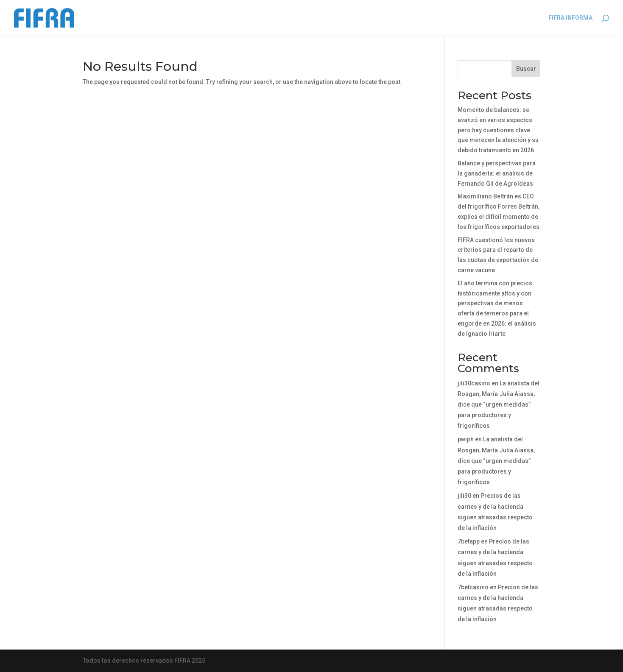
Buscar (526, 69)
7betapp (469, 541)
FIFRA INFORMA (570, 18)
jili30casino (474, 383)
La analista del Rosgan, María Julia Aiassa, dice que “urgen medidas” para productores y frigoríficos (499, 405)
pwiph (466, 439)
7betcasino (473, 587)
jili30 (464, 496)
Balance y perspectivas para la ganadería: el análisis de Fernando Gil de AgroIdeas (497, 173)
